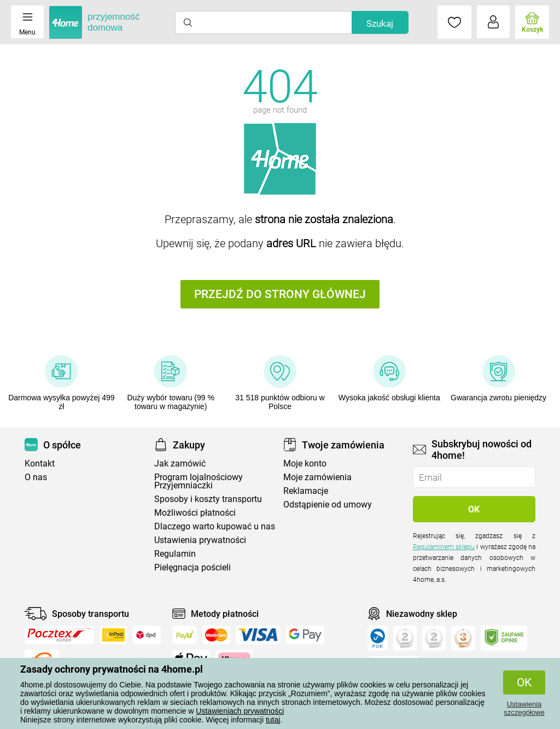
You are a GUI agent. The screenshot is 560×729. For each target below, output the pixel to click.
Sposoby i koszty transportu (208, 499)
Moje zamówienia (317, 477)
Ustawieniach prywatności (240, 711)
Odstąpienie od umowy (328, 505)
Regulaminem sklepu (444, 547)
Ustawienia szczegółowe (524, 708)
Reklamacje (306, 491)
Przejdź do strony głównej (280, 294)
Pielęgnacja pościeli (192, 567)
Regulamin (175, 554)
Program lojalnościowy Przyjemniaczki (199, 481)
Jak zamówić (180, 463)
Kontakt (40, 463)
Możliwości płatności (195, 513)
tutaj (273, 720)
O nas (36, 477)
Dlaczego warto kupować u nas (215, 526)
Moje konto (305, 463)
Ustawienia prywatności (200, 540)
